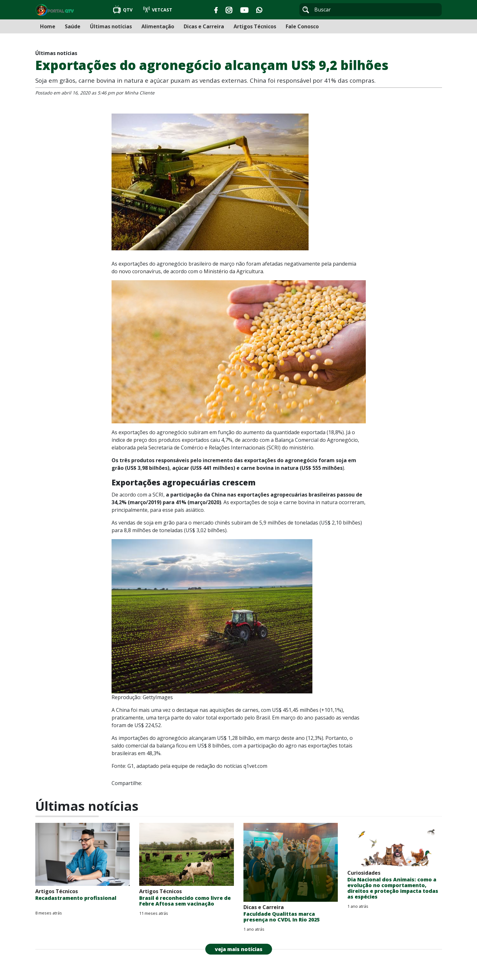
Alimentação (158, 26)
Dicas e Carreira (204, 26)
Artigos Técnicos (255, 26)
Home (48, 26)
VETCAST (158, 10)
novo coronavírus (140, 271)
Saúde (73, 26)
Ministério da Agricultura (233, 271)
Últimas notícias (111, 26)
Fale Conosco (302, 26)
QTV (123, 10)
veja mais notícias (239, 949)
